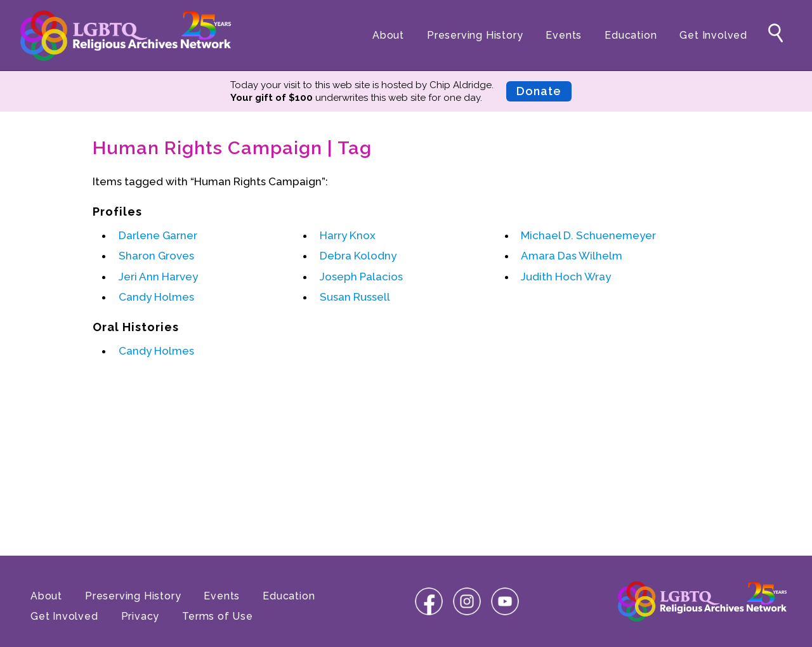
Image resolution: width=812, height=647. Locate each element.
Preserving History (475, 35)
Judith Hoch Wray (566, 277)
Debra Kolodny (358, 256)
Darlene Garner (158, 235)
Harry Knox (348, 235)
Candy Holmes (156, 297)
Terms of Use (218, 616)
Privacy (141, 616)
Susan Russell (355, 297)
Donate (539, 91)
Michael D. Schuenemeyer (588, 235)
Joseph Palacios (361, 277)
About (388, 35)
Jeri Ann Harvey (158, 277)
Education (631, 35)
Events (564, 35)
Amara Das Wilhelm (572, 256)
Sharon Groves (156, 256)
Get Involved (713, 35)
